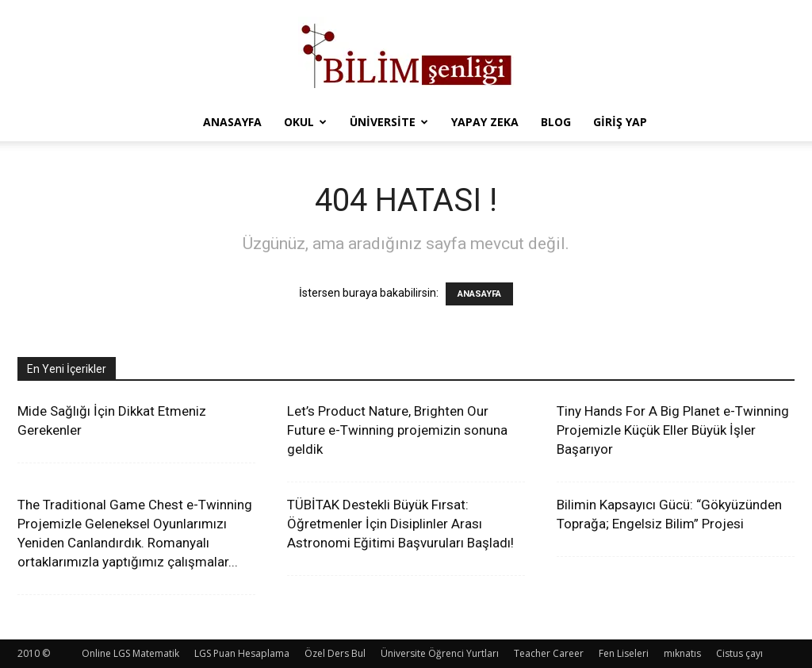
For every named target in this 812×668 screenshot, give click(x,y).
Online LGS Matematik (130, 653)
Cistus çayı (739, 653)
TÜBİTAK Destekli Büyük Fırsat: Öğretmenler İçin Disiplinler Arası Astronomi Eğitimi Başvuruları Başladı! (400, 524)
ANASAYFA (479, 294)
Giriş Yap (620, 122)
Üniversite (389, 122)
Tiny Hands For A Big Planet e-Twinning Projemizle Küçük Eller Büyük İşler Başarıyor (673, 430)
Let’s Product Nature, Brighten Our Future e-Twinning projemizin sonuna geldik (397, 430)
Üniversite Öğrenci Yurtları (440, 653)
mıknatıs (682, 653)
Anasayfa (232, 122)
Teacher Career (549, 653)
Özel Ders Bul (335, 653)
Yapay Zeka (485, 122)
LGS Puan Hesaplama (242, 653)
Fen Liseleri (624, 653)
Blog (556, 122)
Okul (305, 122)
